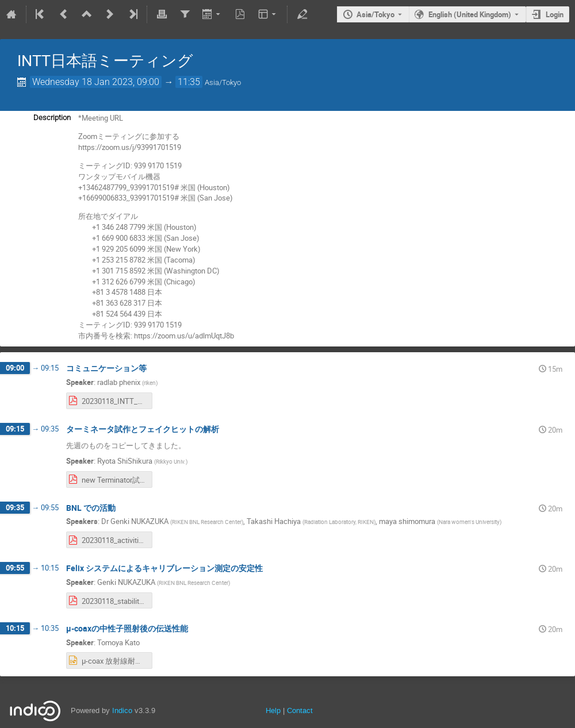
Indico (122, 710)
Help (273, 710)
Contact (300, 710)
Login (555, 14)
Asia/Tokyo (375, 14)
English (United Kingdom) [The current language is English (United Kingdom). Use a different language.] (470, 14)
